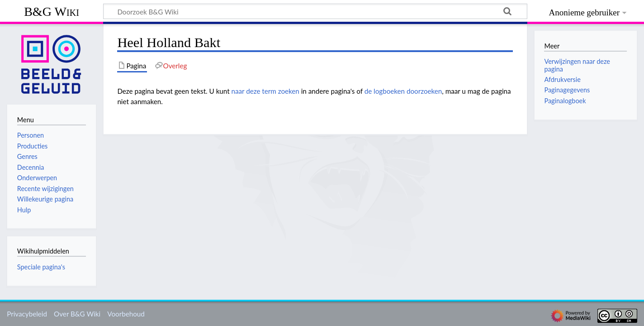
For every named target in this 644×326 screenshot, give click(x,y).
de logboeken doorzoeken (403, 91)
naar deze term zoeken (265, 91)
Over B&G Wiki (77, 314)
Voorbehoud (126, 314)
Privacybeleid (27, 314)
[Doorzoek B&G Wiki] (315, 11)
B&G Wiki (52, 12)
